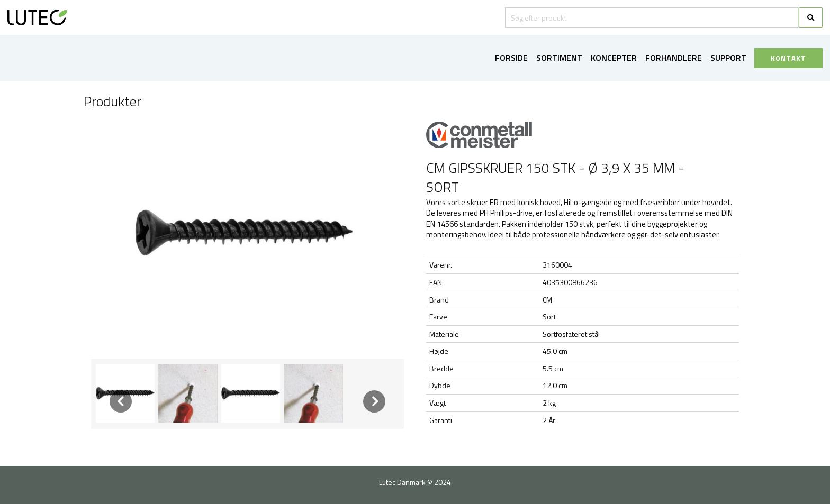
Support (728, 58)
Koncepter (614, 58)
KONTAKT (788, 58)
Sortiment (559, 58)
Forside (511, 58)
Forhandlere (674, 58)
